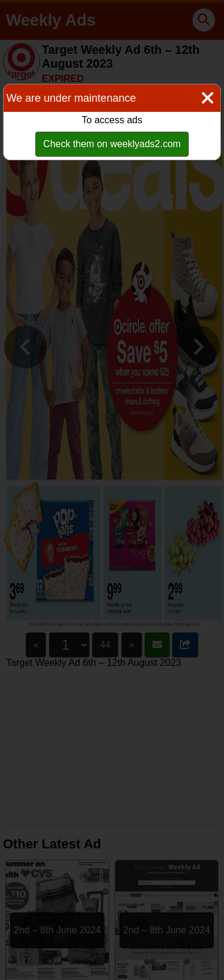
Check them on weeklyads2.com (112, 144)
